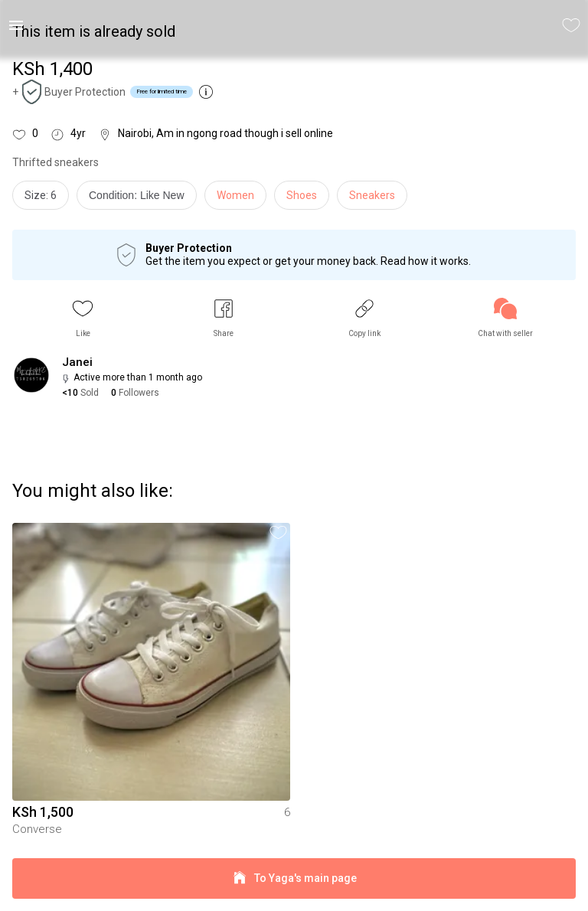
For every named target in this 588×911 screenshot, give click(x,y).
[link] (505, 318)
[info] (140, 199)
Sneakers (372, 195)
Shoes (302, 195)
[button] (83, 318)
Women (235, 195)
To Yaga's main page (294, 878)
